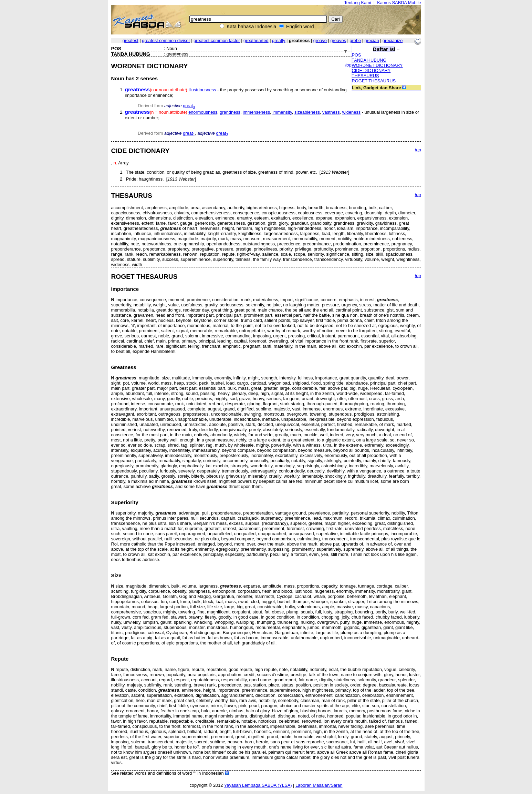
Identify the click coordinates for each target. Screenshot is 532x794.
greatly (279, 40)
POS (357, 55)
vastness (331, 112)
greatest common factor (217, 40)
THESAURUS (366, 76)
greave (320, 40)
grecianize (393, 40)
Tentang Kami (357, 3)
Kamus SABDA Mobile (399, 3)
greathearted (256, 40)
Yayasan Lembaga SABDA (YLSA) (258, 785)
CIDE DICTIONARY (371, 70)
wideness (351, 112)
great (189, 106)
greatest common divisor (166, 40)
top (348, 65)
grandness (230, 112)
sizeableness (307, 112)
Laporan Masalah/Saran (319, 785)
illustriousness (202, 90)
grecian (372, 40)
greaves (338, 40)
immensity (282, 112)
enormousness (203, 112)
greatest (131, 40)
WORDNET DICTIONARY (377, 65)
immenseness (256, 112)
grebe (355, 40)
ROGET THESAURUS (374, 81)
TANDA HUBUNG (369, 60)
